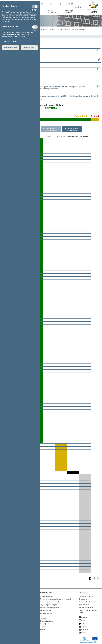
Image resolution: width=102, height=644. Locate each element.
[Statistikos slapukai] (35, 27)
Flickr (83, 619)
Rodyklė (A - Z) (45, 623)
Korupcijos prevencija (47, 609)
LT (69, 4)
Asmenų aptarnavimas (86, 595)
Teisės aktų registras (46, 595)
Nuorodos (43, 617)
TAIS (41, 4)
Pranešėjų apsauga (46, 612)
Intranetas (43, 628)
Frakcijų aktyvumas (41, 29)
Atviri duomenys (84, 603)
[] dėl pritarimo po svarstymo (43, 88)
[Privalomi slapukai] (35, 7)
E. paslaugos (83, 598)
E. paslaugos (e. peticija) (68, 11)
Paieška (42, 625)
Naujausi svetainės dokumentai (50, 606)
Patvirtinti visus (29, 48)
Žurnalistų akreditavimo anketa (89, 601)
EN (72, 4)
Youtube (84, 625)
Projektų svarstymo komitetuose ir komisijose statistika (67, 29)
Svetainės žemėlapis (46, 620)
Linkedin (84, 631)
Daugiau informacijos (10, 41)
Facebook (84, 616)
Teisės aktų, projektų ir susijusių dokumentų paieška (56, 598)
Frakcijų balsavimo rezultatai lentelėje (72, 129)
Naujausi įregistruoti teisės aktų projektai (53, 601)
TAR (51, 4)
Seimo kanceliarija (52, 11)
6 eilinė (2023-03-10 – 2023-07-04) (14, 60)
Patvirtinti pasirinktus (11, 48)
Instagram (85, 628)
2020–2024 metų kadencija (12, 51)
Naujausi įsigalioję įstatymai (49, 603)
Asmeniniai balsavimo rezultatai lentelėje (51, 129)
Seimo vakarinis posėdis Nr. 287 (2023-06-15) (18, 70)
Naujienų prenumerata (86, 606)
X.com (83, 622)
